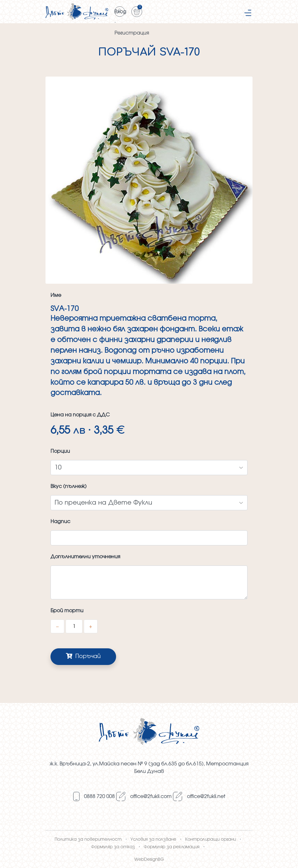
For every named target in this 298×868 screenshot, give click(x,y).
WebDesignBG (149, 860)
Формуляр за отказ (113, 847)
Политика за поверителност (88, 839)
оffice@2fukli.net (206, 796)
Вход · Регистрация (120, 13)
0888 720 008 (99, 796)
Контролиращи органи (210, 839)
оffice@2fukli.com (151, 796)
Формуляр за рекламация (172, 847)
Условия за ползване (153, 839)
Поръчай (83, 656)
